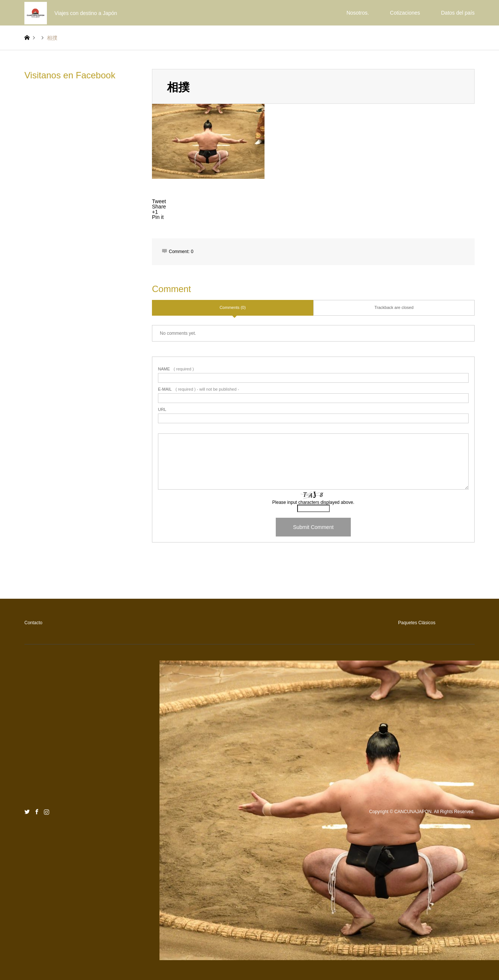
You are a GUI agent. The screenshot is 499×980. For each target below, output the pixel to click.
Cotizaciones (405, 13)
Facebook (37, 812)
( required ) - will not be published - (198, 389)
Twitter (27, 812)
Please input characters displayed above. (313, 502)
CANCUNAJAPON (413, 812)
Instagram (47, 812)
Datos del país (458, 13)
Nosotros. (358, 13)
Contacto (33, 623)
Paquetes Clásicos (417, 623)
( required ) (176, 369)
